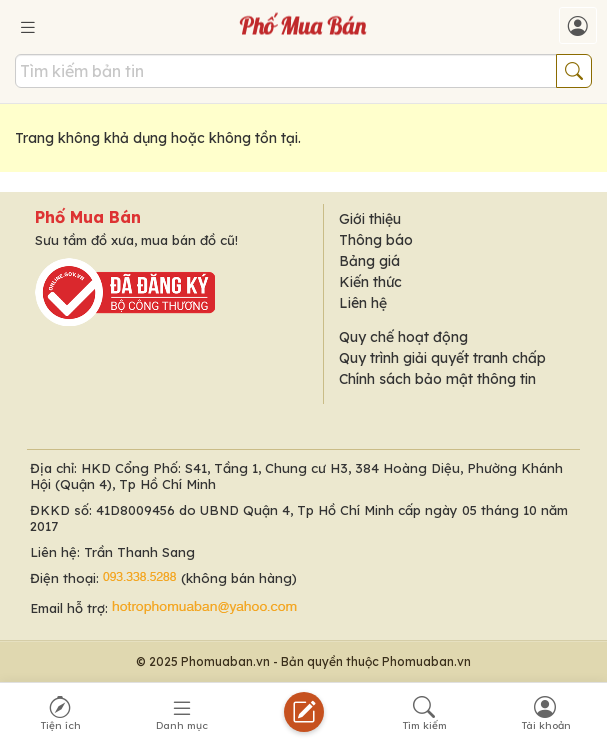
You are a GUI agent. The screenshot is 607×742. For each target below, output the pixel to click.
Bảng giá (369, 261)
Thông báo (376, 240)
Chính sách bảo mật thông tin (437, 379)
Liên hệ (363, 303)
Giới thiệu (370, 219)
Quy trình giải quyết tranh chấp (442, 358)
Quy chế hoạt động (403, 337)
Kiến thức (370, 282)
